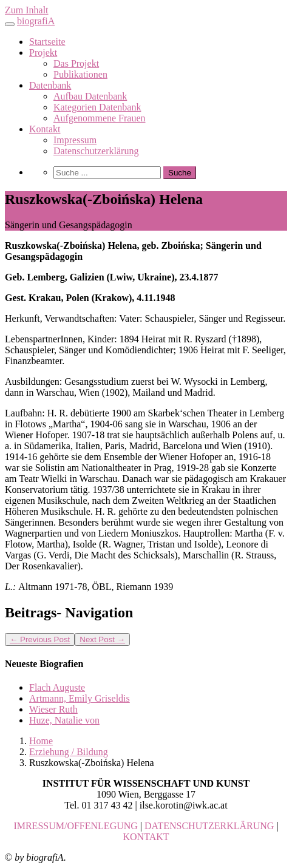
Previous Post (40, 639)
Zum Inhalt (27, 10)
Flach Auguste (57, 687)
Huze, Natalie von (64, 720)
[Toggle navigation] (10, 24)
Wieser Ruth (53, 709)
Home (41, 741)
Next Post (102, 639)
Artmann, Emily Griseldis (80, 698)
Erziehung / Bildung (69, 752)
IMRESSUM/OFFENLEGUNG (75, 826)
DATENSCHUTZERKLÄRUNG (209, 826)
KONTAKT (146, 837)
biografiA (36, 21)
